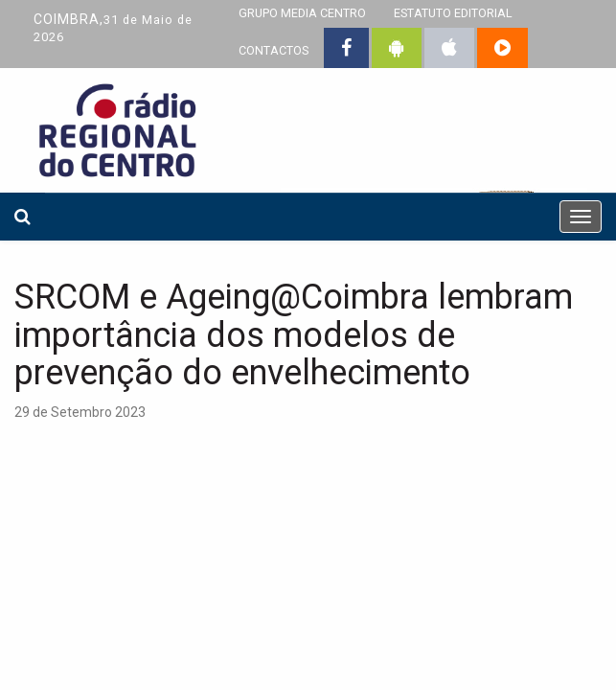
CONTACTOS (274, 50)
